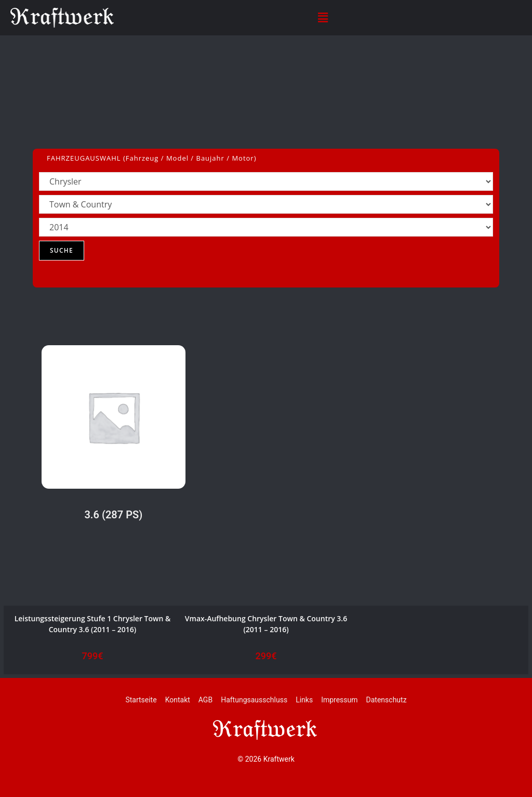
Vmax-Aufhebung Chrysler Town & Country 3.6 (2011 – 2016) (266, 624)
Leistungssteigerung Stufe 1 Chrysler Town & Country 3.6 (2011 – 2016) (93, 624)
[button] (323, 18)
